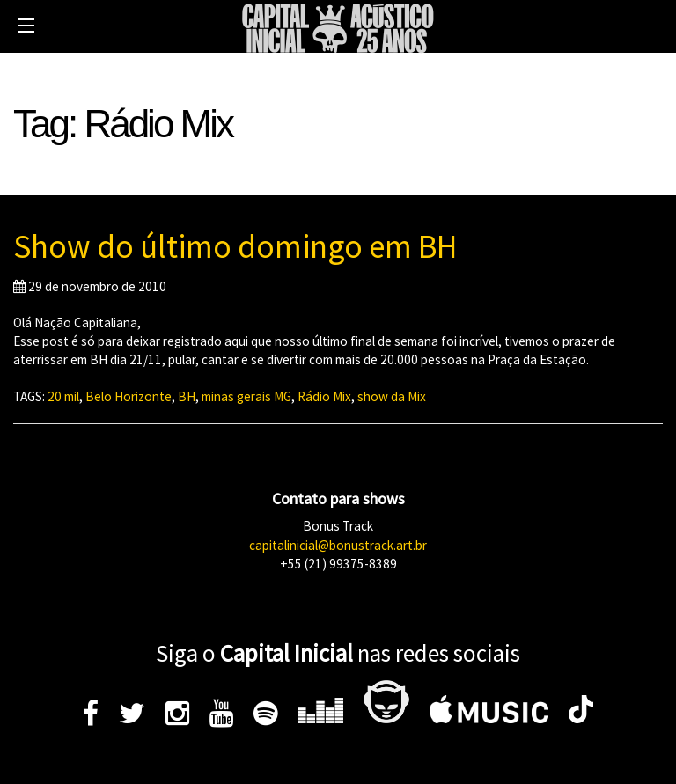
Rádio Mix (324, 396)
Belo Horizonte (129, 396)
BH (187, 396)
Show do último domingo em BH (235, 246)
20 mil (63, 396)
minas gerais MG (246, 396)
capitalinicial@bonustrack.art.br (338, 545)
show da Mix (392, 396)
